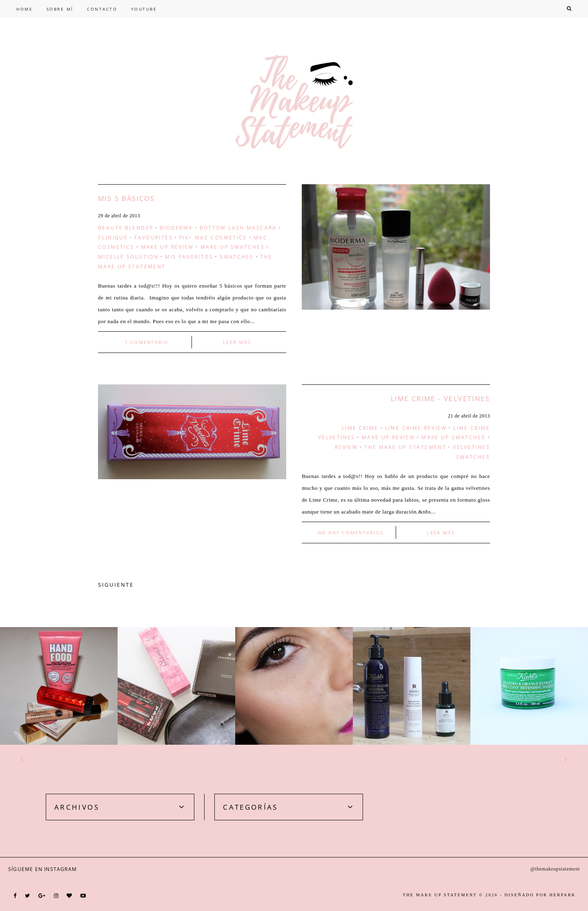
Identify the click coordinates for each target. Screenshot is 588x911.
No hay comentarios (351, 533)
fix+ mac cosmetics (213, 237)
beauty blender (126, 228)
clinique (113, 237)
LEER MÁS (237, 342)
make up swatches (233, 247)
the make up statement (405, 447)
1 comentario (147, 342)
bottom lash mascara (238, 228)
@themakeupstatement (555, 869)
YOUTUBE (144, 9)
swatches (237, 257)
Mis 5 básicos (126, 199)
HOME (24, 9)
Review (346, 447)
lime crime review (416, 428)
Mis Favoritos (189, 257)
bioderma (176, 228)
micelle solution (128, 257)
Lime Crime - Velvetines (440, 399)
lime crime (360, 428)
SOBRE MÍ (60, 9)
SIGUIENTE (116, 585)
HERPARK (563, 895)
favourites (154, 237)
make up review (167, 247)
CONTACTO (102, 9)
